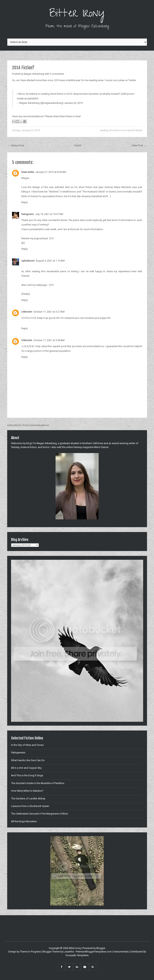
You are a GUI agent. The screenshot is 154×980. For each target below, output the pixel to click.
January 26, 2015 (73, 103)
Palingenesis (18, 753)
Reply (24, 202)
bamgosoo (28, 214)
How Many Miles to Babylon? (27, 791)
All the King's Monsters (24, 821)
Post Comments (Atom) (36, 425)
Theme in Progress (30, 952)
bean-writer (28, 172)
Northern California (93, 443)
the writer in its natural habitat (126, 130)
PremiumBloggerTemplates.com (94, 952)
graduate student (69, 443)
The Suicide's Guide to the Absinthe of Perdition (38, 783)
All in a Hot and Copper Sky (26, 768)
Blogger (101, 948)
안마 (51, 238)
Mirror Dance (101, 447)
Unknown (27, 312)
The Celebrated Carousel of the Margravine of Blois (40, 814)
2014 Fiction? (23, 68)
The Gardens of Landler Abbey (28, 798)
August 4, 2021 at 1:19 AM (50, 261)
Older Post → (139, 145)
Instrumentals (121, 952)
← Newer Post (16, 145)
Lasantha (69, 952)
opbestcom (28, 261)
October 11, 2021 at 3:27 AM (49, 312)
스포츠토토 (28, 346)
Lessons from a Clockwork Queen (30, 806)
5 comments (57, 74)
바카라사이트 (29, 318)
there (69, 116)
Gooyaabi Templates (77, 955)
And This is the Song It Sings (27, 775)
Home (78, 145)
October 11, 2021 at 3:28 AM (49, 340)
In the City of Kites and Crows (27, 745)
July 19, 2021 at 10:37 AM (49, 214)
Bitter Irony (77, 14)
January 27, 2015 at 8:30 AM (51, 172)
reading (104, 130)
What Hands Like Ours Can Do (28, 760)
